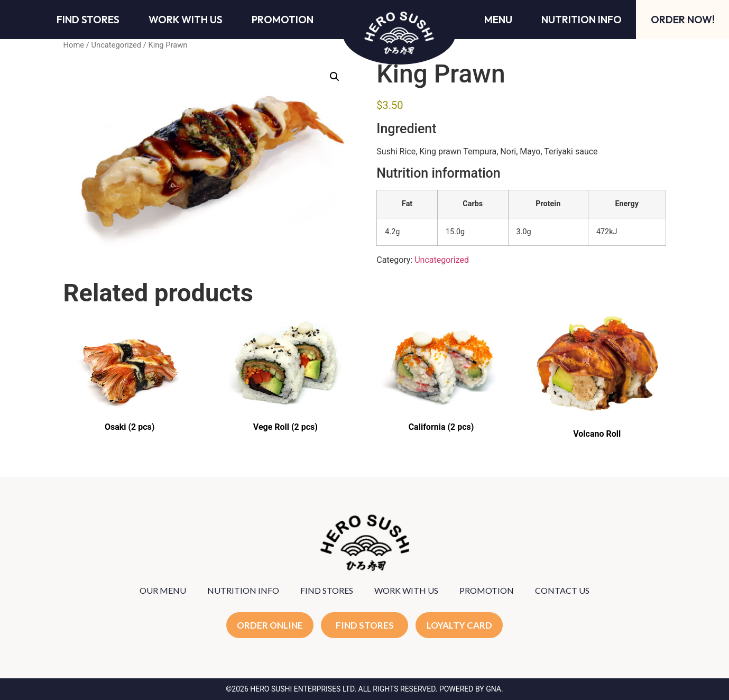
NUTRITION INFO (243, 590)
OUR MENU (163, 590)
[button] (335, 77)
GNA (493, 689)
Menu (498, 20)
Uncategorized (116, 45)
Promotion (283, 20)
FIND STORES (327, 590)
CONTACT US (562, 590)
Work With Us (186, 20)
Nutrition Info (582, 20)
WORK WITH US (406, 590)
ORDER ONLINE (270, 625)
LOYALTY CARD (459, 625)
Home (74, 45)
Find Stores (88, 20)
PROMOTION (487, 590)
